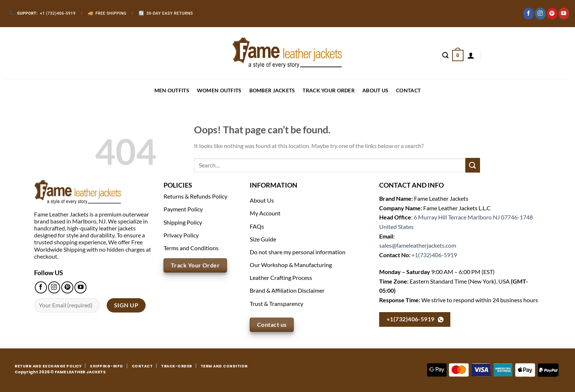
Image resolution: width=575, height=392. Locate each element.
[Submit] (473, 165)
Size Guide (263, 239)
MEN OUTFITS (172, 90)
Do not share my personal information (298, 252)
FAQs (257, 226)
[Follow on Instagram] (540, 14)
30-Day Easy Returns (166, 13)
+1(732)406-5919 (434, 255)
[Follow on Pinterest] (552, 14)
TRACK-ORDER (177, 366)
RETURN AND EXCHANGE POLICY (48, 366)
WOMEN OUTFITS (219, 90)
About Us (375, 90)
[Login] (471, 55)
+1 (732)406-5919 (42, 13)
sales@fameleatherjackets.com (418, 245)
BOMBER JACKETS (272, 90)
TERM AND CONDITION (224, 366)
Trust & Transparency (276, 304)
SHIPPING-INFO (107, 366)
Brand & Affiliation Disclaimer (287, 290)
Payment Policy (183, 209)
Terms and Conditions (191, 248)
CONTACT (408, 90)
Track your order (328, 90)
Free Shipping (107, 13)
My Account (265, 213)
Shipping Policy (183, 222)
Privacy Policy (181, 235)
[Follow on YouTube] (564, 14)
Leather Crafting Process (281, 278)
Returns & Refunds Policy (195, 196)
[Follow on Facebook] (529, 14)
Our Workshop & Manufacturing (291, 265)
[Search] (445, 55)
